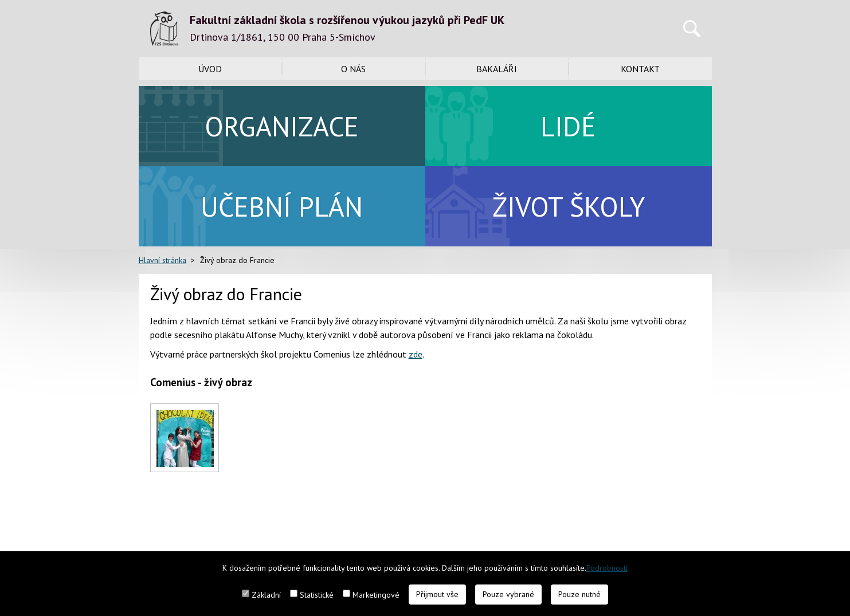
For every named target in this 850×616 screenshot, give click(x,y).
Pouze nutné (579, 594)
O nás (353, 69)
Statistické (317, 595)
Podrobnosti (607, 568)
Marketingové (376, 595)
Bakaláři (497, 69)
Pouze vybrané (508, 594)
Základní (266, 595)
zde (416, 354)
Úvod (210, 69)
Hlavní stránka (162, 260)
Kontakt (640, 69)
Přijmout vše (437, 594)
